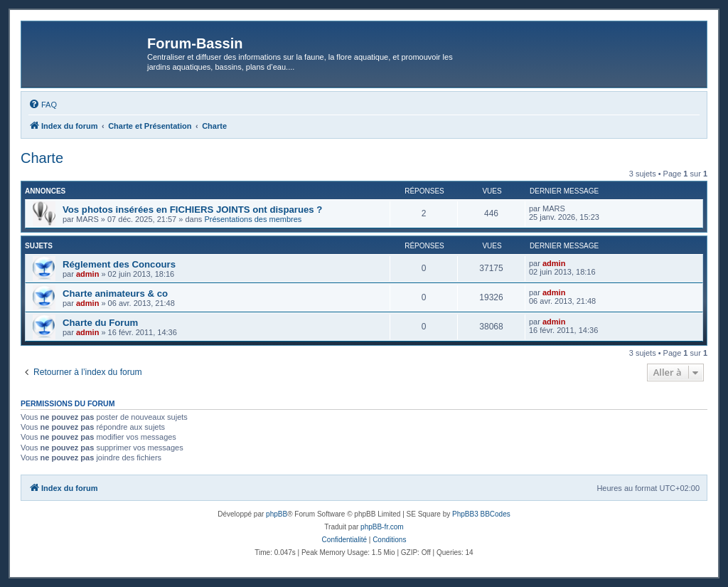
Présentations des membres (253, 219)
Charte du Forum (100, 323)
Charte (42, 158)
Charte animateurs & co (115, 293)
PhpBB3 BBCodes (481, 514)
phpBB (277, 514)
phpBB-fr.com (382, 527)
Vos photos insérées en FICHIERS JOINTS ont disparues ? (192, 210)
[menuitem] (43, 105)
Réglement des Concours (119, 264)
